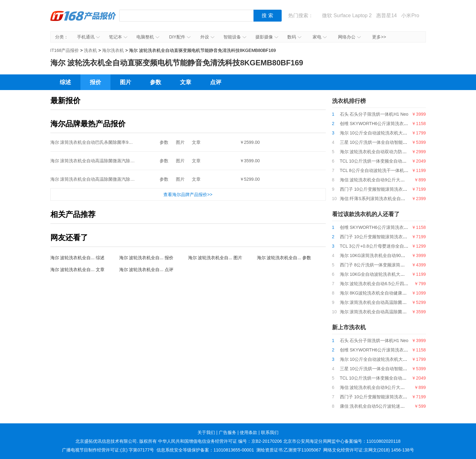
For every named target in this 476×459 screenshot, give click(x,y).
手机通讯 (88, 37)
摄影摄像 (267, 37)
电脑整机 (148, 37)
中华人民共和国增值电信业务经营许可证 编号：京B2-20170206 (220, 441)
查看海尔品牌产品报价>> (188, 194)
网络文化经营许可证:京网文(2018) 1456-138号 (369, 450)
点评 (216, 82)
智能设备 (235, 37)
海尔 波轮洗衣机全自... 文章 (77, 270)
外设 (207, 37)
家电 (320, 37)
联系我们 (270, 432)
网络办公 (349, 37)
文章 (186, 82)
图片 (125, 82)
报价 (95, 82)
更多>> (379, 37)
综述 (65, 82)
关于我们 (206, 432)
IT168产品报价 (83, 20)
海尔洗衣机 (113, 50)
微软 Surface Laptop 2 (347, 15)
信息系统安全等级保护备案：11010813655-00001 (205, 450)
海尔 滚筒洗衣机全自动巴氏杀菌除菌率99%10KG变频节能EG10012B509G (123, 142)
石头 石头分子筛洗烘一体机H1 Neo (374, 114)
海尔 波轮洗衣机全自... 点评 (146, 270)
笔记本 (118, 37)
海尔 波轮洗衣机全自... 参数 (284, 258)
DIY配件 (180, 37)
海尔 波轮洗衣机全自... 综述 (77, 258)
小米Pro (410, 15)
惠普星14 (386, 15)
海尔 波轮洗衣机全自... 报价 (146, 258)
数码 (294, 37)
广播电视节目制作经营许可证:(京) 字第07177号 (108, 450)
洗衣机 (90, 50)
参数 (156, 82)
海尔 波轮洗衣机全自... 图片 (215, 258)
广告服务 (228, 432)
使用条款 (248, 432)
